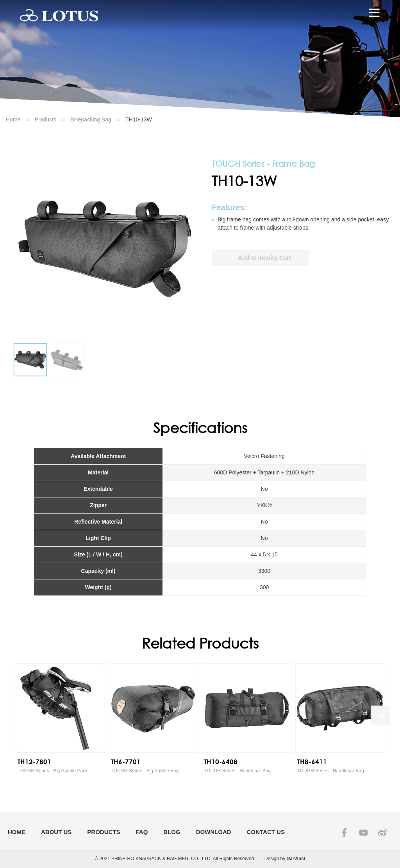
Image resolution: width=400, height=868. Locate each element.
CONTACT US (266, 832)
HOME (17, 832)
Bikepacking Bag (91, 119)
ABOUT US (56, 832)
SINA (383, 833)
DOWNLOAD (214, 832)
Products (46, 119)
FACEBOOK (344, 833)
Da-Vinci (296, 859)
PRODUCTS (104, 832)
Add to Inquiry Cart (264, 258)
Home (13, 119)
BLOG (172, 832)
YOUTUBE (363, 833)
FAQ (142, 832)
